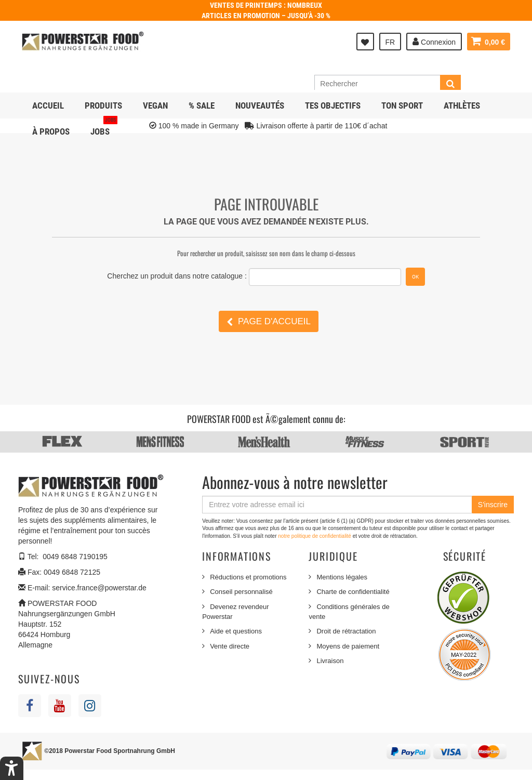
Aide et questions (236, 631)
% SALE (202, 105)
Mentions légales (342, 577)
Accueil (48, 105)
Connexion (434, 42)
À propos (51, 131)
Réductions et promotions (248, 577)
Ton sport (402, 105)
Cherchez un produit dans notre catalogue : (177, 276)
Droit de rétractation (346, 631)
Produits (103, 105)
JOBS (104, 128)
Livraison (330, 661)
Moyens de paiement (348, 646)
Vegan (155, 105)
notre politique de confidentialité (315, 536)
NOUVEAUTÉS (260, 105)
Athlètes (462, 105)
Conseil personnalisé (241, 592)
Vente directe (230, 646)
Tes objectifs (333, 105)
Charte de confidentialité (353, 592)
